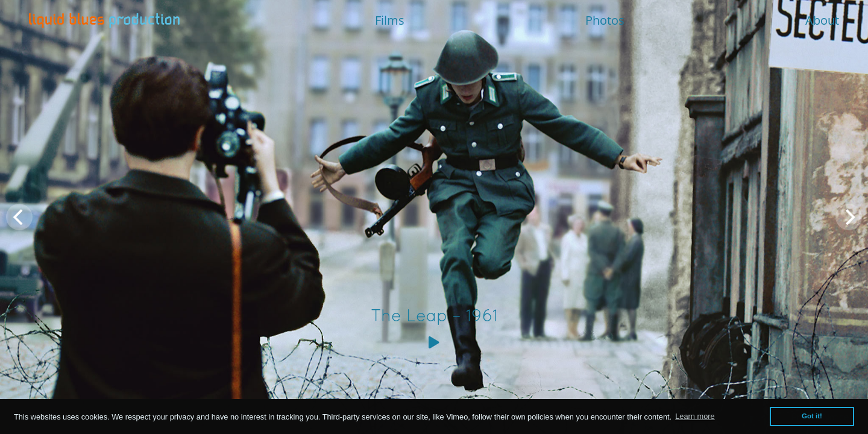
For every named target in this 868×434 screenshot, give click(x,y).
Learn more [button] (695, 416)
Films (390, 20)
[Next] (849, 217)
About (822, 20)
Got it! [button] (812, 416)
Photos (605, 20)
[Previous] (19, 217)
